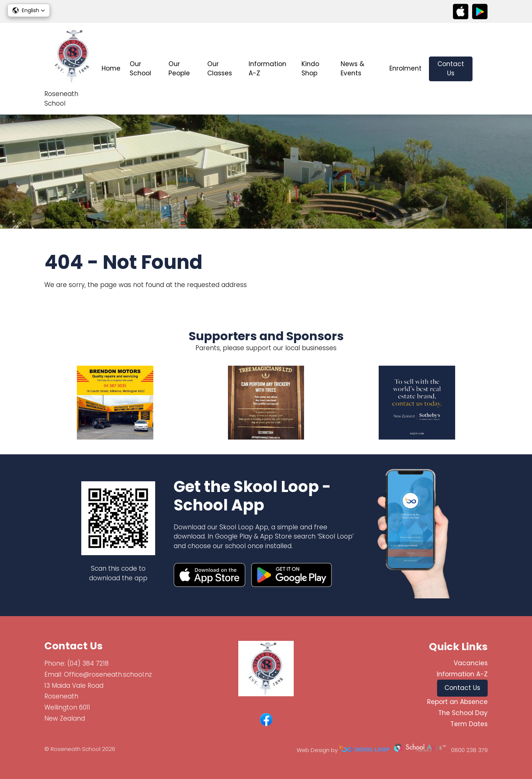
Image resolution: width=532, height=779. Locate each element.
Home (111, 68)
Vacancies (471, 663)
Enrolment (405, 68)
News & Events (352, 69)
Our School (140, 69)
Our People (179, 69)
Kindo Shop (310, 69)
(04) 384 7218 (88, 663)
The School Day (463, 713)
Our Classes (220, 69)
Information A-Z (267, 69)
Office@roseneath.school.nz (108, 674)
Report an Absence (457, 702)
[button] (29, 10)
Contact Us (451, 69)
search (484, 69)
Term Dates (469, 724)
